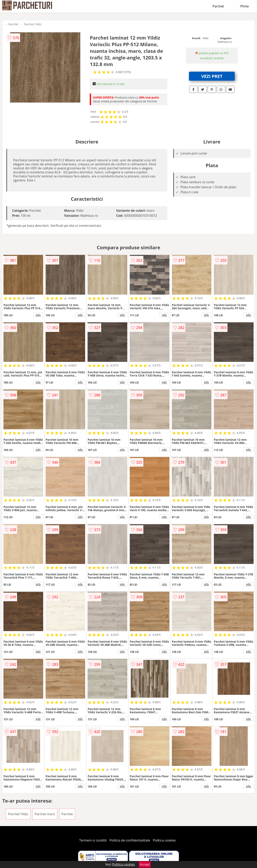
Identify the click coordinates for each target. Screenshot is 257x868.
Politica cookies (164, 840)
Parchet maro (45, 814)
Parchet (218, 6)
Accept (145, 864)
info (38, 315)
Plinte (245, 6)
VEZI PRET (212, 76)
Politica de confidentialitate (130, 840)
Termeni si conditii (93, 840)
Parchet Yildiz (33, 24)
